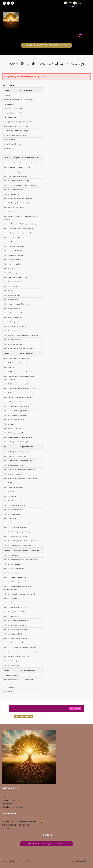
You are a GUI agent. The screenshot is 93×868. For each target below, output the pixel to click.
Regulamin (7, 804)
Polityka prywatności (11, 800)
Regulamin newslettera (13, 807)
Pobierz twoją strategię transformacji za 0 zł (48, 844)
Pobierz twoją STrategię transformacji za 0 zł (48, 45)
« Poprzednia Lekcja (23, 716)
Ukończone (75, 708)
